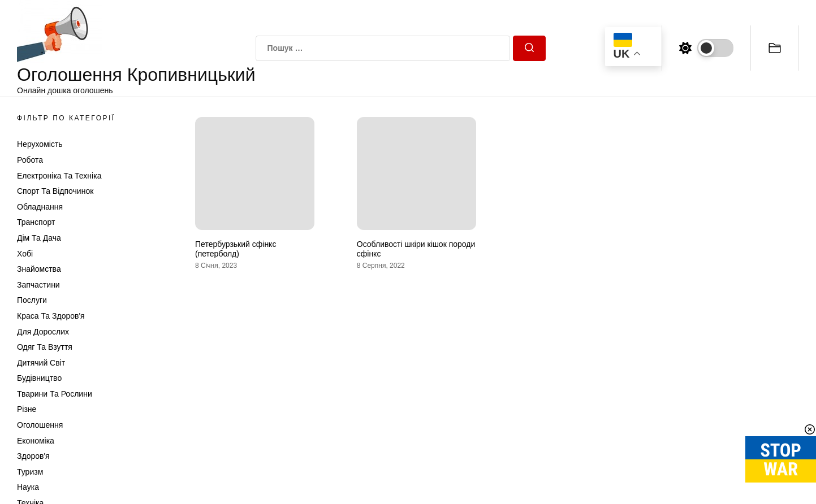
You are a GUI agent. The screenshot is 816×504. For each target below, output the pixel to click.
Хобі (25, 254)
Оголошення (40, 425)
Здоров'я (33, 456)
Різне (27, 409)
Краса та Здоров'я (51, 316)
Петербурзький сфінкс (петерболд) (236, 249)
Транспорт (36, 222)
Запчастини (38, 285)
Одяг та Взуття (45, 347)
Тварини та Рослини (55, 394)
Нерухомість (40, 144)
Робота (30, 160)
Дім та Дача (39, 238)
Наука (28, 487)
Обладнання (40, 207)
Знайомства (39, 269)
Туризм (30, 472)
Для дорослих (43, 332)
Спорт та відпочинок (55, 191)
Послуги (32, 300)
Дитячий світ (41, 363)
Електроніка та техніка (59, 176)
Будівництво (39, 378)
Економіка (36, 441)
